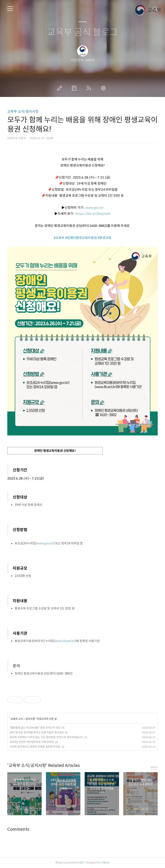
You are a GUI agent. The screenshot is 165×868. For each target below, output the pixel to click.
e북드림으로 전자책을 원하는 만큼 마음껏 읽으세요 (37, 732)
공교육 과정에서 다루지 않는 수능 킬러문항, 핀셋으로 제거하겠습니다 (46, 737)
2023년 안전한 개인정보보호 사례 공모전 (32, 742)
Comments (18, 829)
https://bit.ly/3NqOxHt (93, 214)
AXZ (82, 863)
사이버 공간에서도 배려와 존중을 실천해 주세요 (35, 747)
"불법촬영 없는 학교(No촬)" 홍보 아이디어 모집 (35, 728)
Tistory (105, 863)
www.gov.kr (94, 208)
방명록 (75, 88)
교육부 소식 (17, 719)
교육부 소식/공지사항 (23, 111)
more (154, 767)
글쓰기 (60, 88)
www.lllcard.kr (65, 641)
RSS (90, 88)
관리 (104, 88)
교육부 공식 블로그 (82, 32)
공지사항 (30, 719)
